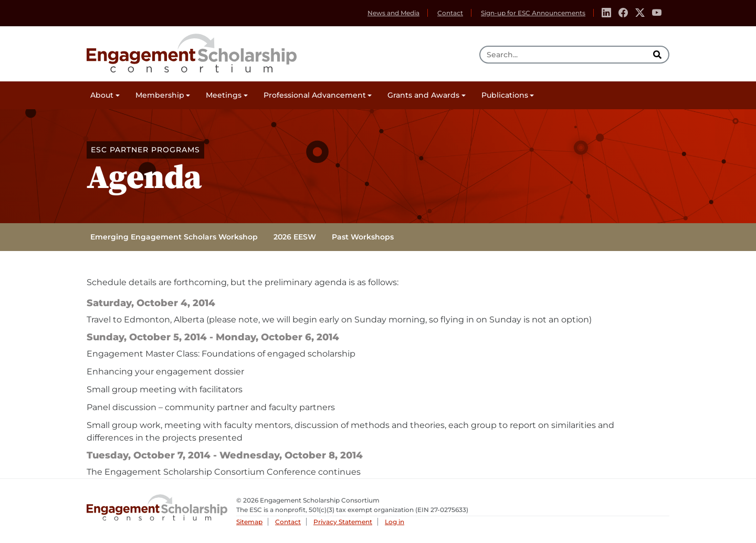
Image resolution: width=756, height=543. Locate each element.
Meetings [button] (224, 95)
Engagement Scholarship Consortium (192, 51)
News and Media (393, 13)
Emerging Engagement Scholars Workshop (174, 237)
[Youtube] (657, 13)
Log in (395, 522)
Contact (450, 13)
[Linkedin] (606, 13)
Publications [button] (505, 95)
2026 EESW (295, 237)
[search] (658, 55)
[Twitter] (640, 13)
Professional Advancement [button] (315, 95)
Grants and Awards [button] (423, 95)
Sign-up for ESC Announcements (533, 13)
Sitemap (249, 522)
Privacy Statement (343, 522)
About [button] (102, 95)
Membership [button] (160, 95)
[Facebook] (623, 13)
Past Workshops (363, 237)
